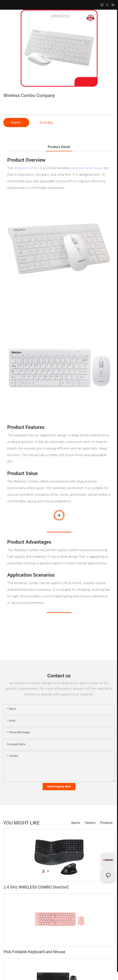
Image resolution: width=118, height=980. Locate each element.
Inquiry (16, 122)
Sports (76, 823)
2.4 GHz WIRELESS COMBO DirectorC (36, 887)
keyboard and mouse (87, 168)
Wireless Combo (26, 168)
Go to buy (46, 122)
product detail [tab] (59, 147)
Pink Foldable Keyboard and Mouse (34, 952)
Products (106, 823)
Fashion (90, 823)
